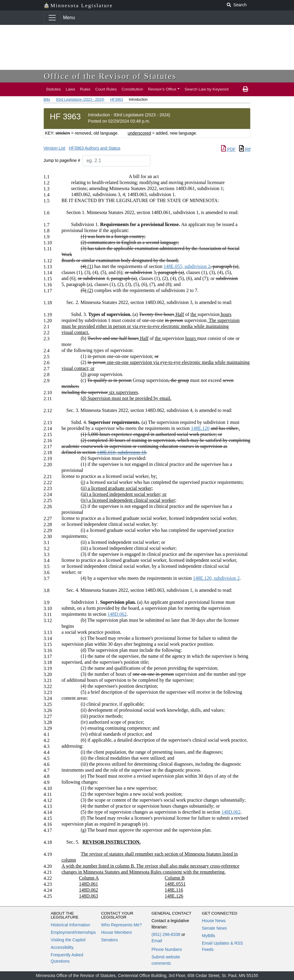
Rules (85, 89)
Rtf (245, 149)
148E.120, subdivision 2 (216, 578)
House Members (117, 932)
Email (157, 941)
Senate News (214, 928)
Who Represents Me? (121, 925)
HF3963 (117, 100)
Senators (109, 940)
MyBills (208, 936)
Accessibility (62, 947)
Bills (47, 100)
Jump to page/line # (62, 160)
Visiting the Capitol (68, 940)
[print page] (245, 89)
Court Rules (106, 89)
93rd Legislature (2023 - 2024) (80, 100)
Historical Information (70, 925)
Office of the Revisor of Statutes (110, 76)
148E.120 (200, 428)
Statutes (53, 89)
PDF (228, 149)
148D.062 (117, 614)
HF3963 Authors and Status (94, 148)
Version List (54, 148)
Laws (70, 89)
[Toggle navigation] (52, 18)
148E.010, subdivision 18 (121, 452)
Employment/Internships (73, 932)
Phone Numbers (167, 949)
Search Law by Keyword (207, 89)
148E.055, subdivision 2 (187, 266)
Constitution (132, 89)
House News (214, 921)
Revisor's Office (162, 89)
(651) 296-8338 (166, 934)
